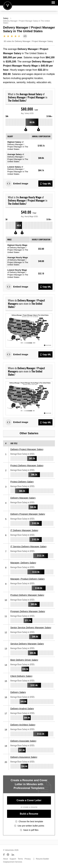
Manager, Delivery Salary (23, 563)
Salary (6, 18)
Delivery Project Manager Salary (27, 449)
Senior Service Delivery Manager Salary (31, 627)
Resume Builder (42, 859)
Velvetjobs (8, 5)
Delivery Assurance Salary (24, 757)
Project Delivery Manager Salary (27, 465)
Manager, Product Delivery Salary (28, 579)
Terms (20, 859)
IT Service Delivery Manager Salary (29, 546)
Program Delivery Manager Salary (28, 611)
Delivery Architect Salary (23, 725)
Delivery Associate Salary (23, 741)
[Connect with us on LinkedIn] (13, 855)
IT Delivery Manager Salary (24, 530)
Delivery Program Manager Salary (28, 514)
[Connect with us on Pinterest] (8, 855)
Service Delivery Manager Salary (27, 644)
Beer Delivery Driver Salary (24, 660)
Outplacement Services (13, 862)
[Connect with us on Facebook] (4, 855)
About (5, 859)
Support (13, 859)
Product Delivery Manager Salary (27, 595)
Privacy (28, 859)
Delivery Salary (18, 692)
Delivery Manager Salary (23, 498)
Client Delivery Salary (21, 676)
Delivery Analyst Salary (22, 708)
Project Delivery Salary (22, 482)
